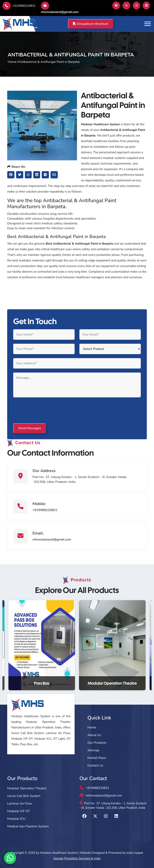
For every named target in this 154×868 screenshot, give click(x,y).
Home (92, 727)
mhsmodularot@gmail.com (60, 8)
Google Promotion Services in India (77, 858)
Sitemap (93, 750)
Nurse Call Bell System (24, 796)
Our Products (97, 743)
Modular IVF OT (19, 811)
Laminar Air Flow (20, 804)
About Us (94, 735)
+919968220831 (19, 6)
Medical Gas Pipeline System (28, 826)
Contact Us (95, 766)
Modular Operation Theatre (27, 788)
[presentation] (44, 411)
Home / (13, 62)
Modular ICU (16, 819)
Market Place (97, 758)
